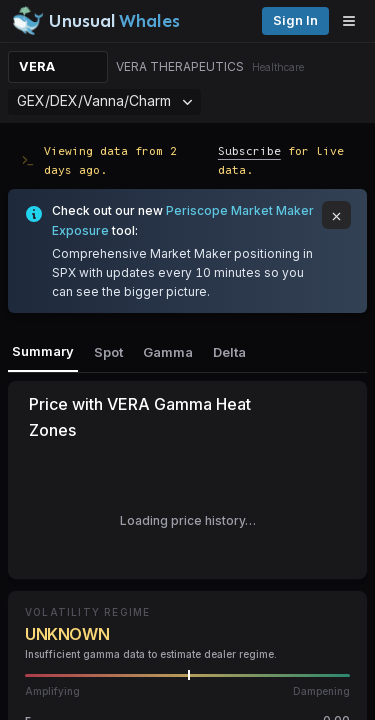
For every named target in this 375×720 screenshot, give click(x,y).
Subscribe (249, 150)
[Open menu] (354, 21)
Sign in (295, 20)
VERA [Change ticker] (37, 66)
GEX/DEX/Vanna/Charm (104, 100)
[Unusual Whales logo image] (96, 21)
